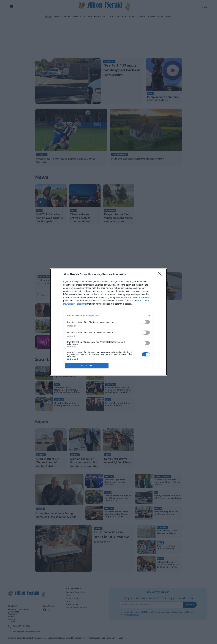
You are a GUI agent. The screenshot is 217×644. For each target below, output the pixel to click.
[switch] (146, 322)
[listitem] (108, 316)
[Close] (161, 275)
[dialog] (108, 322)
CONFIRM (87, 366)
